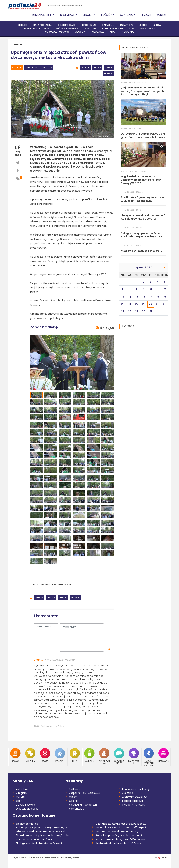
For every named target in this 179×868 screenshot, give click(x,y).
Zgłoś (61, 726)
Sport (45, 755)
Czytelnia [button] (127, 15)
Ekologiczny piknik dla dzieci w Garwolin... (40, 843)
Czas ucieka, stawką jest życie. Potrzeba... (121, 824)
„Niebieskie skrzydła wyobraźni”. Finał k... (119, 843)
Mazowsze (134, 756)
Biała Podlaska (42, 25)
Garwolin (108, 25)
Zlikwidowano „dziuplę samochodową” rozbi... (43, 835)
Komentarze (77, 809)
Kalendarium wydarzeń (83, 805)
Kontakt (162, 15)
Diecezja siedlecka (27, 809)
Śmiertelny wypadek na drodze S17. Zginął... (122, 828)
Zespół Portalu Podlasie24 (85, 793)
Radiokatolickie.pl (133, 801)
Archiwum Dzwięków (135, 797)
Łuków (157, 25)
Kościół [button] (107, 15)
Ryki (131, 28)
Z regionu (22, 793)
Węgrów (80, 32)
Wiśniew (108, 73)
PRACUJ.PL (128, 32)
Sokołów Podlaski (57, 32)
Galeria (73, 801)
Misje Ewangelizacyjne (149, 757)
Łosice (143, 25)
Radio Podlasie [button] (42, 15)
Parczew (91, 28)
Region (97, 67)
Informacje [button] (68, 15)
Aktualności (23, 789)
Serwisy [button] (88, 15)
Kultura (30, 755)
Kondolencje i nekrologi (136, 789)
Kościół (60, 755)
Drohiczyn (89, 25)
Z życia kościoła (26, 805)
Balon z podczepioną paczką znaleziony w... (42, 828)
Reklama (146, 15)
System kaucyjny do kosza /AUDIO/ (117, 832)
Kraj (113, 32)
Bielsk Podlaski (67, 25)
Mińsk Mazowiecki (68, 28)
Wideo (73, 797)
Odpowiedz (48, 726)
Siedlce (22, 25)
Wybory (89, 755)
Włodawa (98, 32)
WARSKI (164, 858)
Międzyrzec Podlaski (37, 28)
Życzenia (128, 793)
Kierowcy (163, 755)
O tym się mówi (119, 756)
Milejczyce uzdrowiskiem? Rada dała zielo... (42, 832)
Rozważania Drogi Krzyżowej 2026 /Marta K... (122, 839)
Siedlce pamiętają (27, 824)
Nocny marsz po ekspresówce (34, 839)
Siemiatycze (147, 28)
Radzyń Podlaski (113, 28)
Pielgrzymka (104, 756)
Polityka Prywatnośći (71, 858)
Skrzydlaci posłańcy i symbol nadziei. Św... (121, 835)
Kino (75, 755)
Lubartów (127, 25)
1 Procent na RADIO (134, 805)
